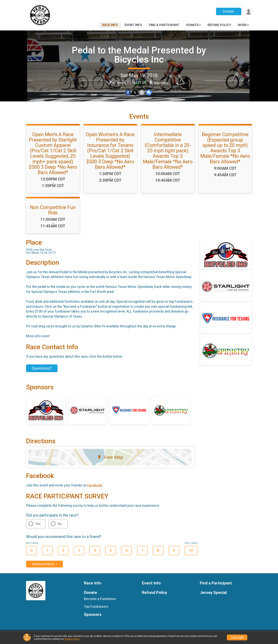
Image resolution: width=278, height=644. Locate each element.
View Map (110, 460)
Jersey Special (213, 595)
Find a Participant (164, 25)
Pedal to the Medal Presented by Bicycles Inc (139, 55)
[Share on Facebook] (128, 93)
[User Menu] (248, 11)
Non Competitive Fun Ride (53, 212)
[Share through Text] (149, 93)
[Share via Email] (142, 93)
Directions (160, 83)
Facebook (95, 488)
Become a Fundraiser (100, 601)
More (242, 25)
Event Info (133, 25)
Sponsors (93, 617)
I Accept (237, 637)
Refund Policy (219, 25)
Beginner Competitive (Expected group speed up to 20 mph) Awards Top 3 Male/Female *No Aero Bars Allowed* (225, 150)
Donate (228, 11)
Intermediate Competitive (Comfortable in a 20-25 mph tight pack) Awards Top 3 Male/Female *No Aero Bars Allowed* (168, 153)
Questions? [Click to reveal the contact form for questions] (42, 371)
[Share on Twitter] (135, 93)
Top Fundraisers (96, 609)
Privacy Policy (72, 639)
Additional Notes (44, 566)
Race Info (110, 25)
